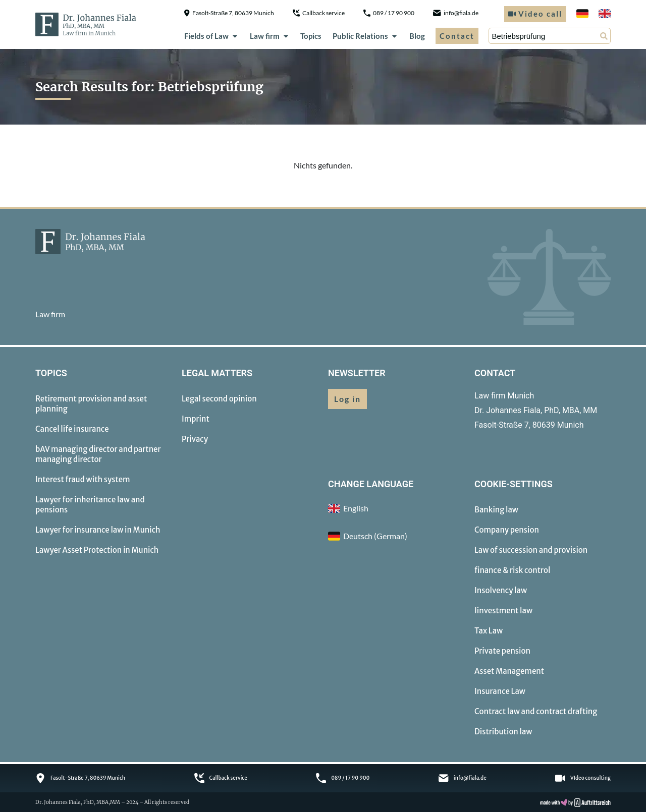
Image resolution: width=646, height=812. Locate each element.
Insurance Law (500, 691)
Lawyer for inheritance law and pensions (90, 505)
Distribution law (503, 732)
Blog (417, 36)
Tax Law (489, 631)
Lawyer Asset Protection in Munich (97, 550)
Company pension (507, 530)
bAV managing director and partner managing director (98, 454)
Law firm (270, 36)
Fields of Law (211, 36)
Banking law (496, 510)
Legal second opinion (219, 399)
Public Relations (365, 36)
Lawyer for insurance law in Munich (98, 530)
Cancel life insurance (72, 429)
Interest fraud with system (83, 479)
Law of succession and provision (531, 550)
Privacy (195, 439)
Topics (311, 36)
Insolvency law (501, 590)
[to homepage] (86, 24)
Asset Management (509, 671)
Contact (457, 36)
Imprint (196, 419)
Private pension (502, 651)
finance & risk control (512, 570)
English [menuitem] (356, 508)
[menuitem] (582, 14)
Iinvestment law (503, 611)
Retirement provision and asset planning (91, 404)
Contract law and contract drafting (536, 711)
